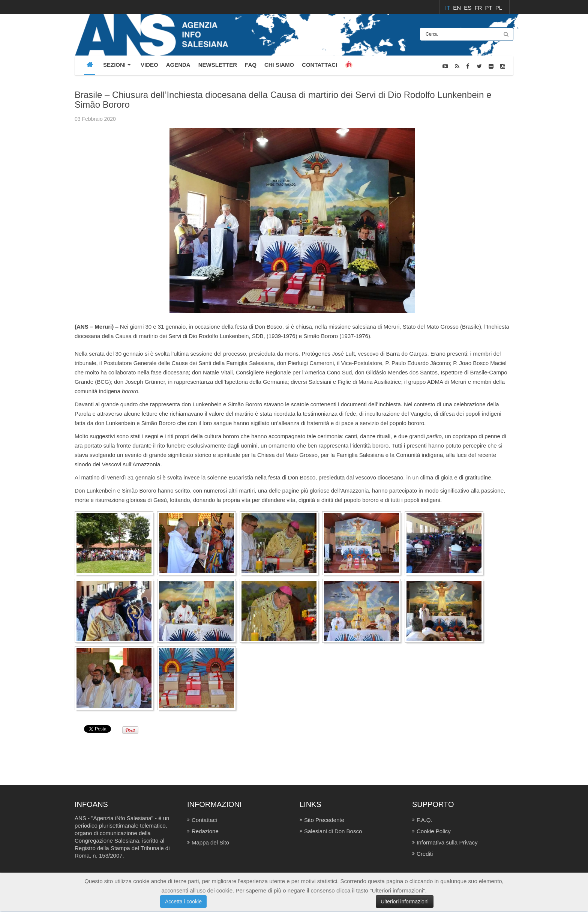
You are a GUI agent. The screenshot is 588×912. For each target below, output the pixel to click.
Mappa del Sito (210, 842)
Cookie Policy (434, 831)
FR (479, 8)
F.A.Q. (424, 820)
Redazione (205, 831)
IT (448, 8)
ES (468, 8)
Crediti (425, 854)
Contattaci (204, 820)
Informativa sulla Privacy (447, 842)
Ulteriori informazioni (405, 901)
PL (499, 8)
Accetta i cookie (183, 901)
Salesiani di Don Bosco (333, 831)
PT (490, 8)
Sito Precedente (324, 820)
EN (458, 8)
